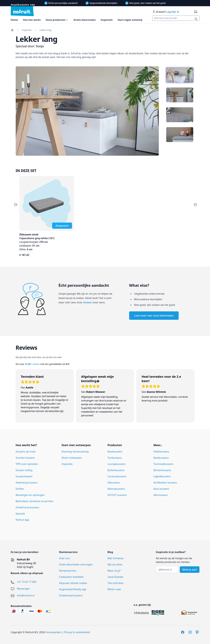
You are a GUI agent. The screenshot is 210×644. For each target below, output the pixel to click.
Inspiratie (107, 20)
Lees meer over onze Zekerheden (154, 316)
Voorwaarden (53, 632)
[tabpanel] (87, 111)
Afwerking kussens (27, 483)
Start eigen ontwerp (130, 20)
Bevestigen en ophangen (30, 495)
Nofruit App (23, 520)
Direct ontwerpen (72, 458)
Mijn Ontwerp (116, 558)
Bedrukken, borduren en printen (35, 501)
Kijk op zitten (115, 564)
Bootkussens (115, 452)
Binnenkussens (162, 470)
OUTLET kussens (117, 495)
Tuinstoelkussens (164, 464)
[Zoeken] (196, 19)
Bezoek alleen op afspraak (27, 573)
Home (14, 20)
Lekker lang (45, 30)
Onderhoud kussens (27, 507)
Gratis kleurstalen (85, 20)
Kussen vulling (24, 470)
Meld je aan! (190, 570)
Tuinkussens (115, 458)
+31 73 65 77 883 (27, 582)
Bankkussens (161, 458)
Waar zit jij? (114, 571)
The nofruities (116, 583)
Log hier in (173, 12)
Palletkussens (161, 452)
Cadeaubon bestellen (71, 577)
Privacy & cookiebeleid (77, 632)
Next (195, 204)
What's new (114, 589)
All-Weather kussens (165, 483)
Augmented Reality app (73, 589)
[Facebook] (183, 632)
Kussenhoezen (24, 476)
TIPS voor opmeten (27, 464)
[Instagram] (190, 632)
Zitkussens (114, 483)
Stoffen (20, 489)
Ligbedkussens (162, 476)
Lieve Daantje (115, 577)
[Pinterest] (198, 632)
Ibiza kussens (161, 489)
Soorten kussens (25, 458)
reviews (87, 302)
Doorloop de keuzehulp (75, 452)
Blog (110, 552)
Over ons (64, 558)
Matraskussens (116, 489)
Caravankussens (117, 476)
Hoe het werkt (32, 20)
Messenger (23, 589)
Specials (20, 514)
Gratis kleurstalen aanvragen (76, 564)
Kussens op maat (26, 452)
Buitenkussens (116, 470)
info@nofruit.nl (26, 595)
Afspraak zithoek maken (73, 583)
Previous (15, 204)
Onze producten (55, 20)
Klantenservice (68, 571)
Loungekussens (117, 464)
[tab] (180, 75)
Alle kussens (161, 495)
